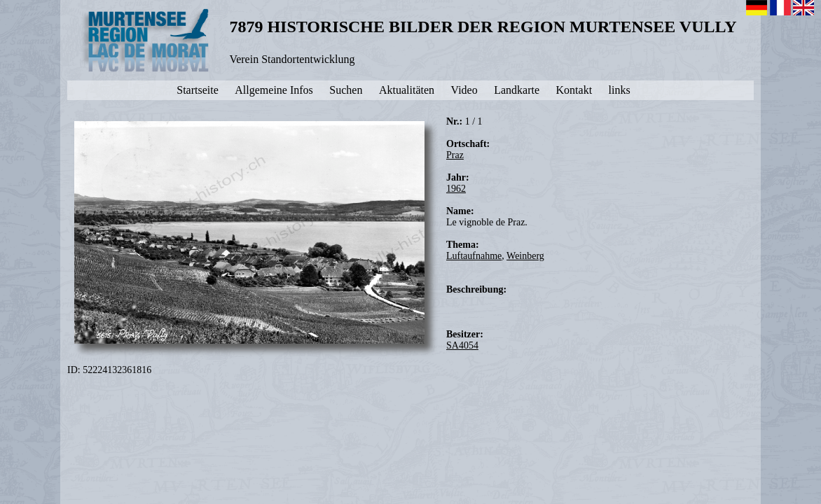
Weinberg (525, 256)
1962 (456, 189)
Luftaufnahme (474, 256)
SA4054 (462, 345)
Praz (455, 155)
